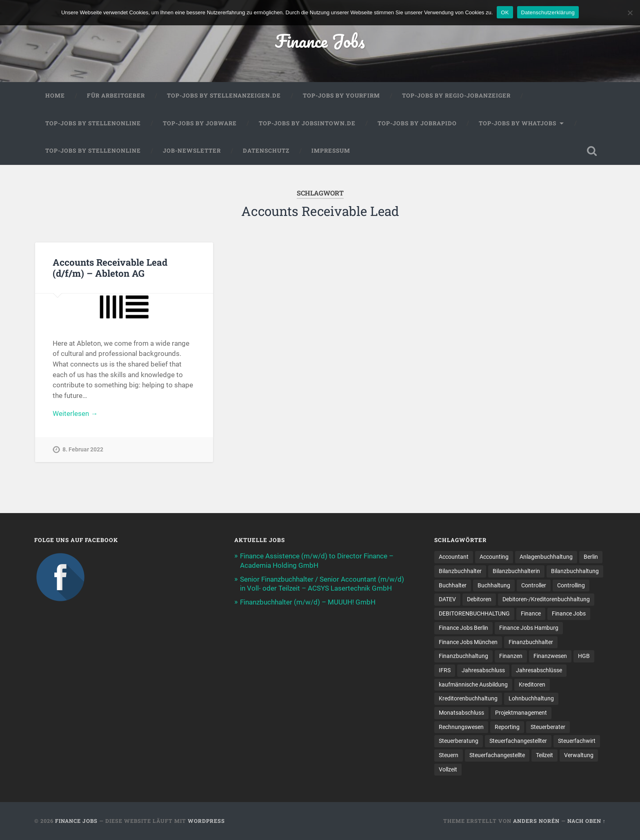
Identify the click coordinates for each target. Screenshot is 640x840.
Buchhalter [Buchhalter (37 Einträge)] (453, 585)
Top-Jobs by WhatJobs (518, 123)
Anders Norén (536, 821)
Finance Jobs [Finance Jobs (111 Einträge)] (569, 613)
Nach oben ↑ (587, 821)
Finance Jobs (320, 41)
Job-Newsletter (192, 151)
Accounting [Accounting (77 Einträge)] (494, 557)
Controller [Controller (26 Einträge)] (534, 585)
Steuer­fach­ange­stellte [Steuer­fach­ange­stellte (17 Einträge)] (497, 755)
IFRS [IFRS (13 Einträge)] (445, 670)
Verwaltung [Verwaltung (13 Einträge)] (579, 755)
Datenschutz (266, 151)
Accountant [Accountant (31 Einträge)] (454, 557)
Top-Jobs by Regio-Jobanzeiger (456, 96)
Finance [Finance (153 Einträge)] (531, 613)
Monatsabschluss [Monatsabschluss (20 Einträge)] (461, 713)
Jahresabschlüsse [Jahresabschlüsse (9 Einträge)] (539, 670)
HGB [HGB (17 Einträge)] (584, 656)
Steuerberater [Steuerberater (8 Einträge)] (548, 727)
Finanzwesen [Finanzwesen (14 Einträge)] (550, 656)
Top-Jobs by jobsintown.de (307, 123)
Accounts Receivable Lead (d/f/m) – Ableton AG (110, 268)
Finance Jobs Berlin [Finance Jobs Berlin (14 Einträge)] (463, 628)
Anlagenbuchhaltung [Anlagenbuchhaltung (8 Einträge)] (546, 557)
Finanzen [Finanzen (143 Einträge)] (511, 656)
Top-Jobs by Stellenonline (93, 123)
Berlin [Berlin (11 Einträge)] (591, 557)
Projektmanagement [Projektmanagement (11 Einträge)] (521, 713)
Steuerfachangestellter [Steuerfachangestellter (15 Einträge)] (518, 741)
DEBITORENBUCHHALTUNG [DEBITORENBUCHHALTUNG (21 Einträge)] (474, 613)
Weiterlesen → (75, 413)
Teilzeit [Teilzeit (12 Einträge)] (544, 755)
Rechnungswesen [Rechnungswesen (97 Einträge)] (461, 727)
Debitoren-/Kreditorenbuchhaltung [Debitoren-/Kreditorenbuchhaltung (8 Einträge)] (546, 599)
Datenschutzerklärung (548, 12)
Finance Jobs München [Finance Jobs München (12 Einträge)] (468, 642)
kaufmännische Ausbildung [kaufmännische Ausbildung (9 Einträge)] (473, 684)
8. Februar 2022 (83, 450)
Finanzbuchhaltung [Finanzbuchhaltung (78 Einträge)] (463, 656)
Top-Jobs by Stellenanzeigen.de (224, 96)
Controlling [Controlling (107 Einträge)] (571, 585)
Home (55, 96)
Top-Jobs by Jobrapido (417, 123)
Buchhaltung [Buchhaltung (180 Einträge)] (494, 585)
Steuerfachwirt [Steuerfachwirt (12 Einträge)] (577, 741)
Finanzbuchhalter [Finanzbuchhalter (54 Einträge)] (531, 642)
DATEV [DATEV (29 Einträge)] (447, 599)
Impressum (331, 151)
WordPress (206, 821)
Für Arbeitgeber (116, 96)
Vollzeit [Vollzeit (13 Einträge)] (448, 769)
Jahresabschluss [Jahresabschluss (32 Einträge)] (483, 670)
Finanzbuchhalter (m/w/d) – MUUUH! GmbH (308, 602)
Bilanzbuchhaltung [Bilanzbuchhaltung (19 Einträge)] (575, 571)
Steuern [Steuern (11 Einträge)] (449, 755)
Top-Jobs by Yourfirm (341, 96)
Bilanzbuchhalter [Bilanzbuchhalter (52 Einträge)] (460, 571)
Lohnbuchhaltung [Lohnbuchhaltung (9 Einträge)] (531, 698)
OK (505, 12)
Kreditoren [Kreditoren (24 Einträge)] (532, 684)
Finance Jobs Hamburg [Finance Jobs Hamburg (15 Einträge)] (529, 628)
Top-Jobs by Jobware (200, 123)
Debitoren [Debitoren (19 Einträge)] (479, 599)
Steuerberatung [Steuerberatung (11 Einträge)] (459, 741)
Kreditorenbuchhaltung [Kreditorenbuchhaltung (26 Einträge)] (468, 698)
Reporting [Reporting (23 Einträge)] (507, 727)
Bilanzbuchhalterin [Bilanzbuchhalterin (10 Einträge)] (516, 571)
